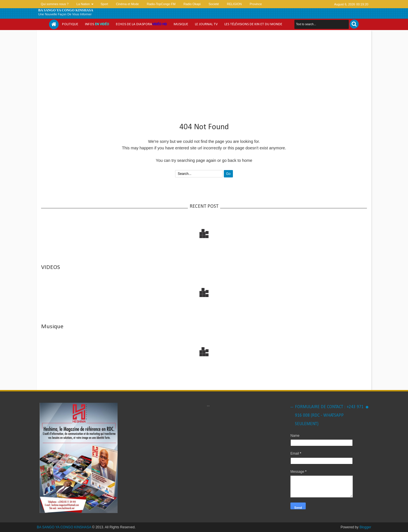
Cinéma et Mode (127, 4)
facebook (322, 4)
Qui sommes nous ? (55, 4)
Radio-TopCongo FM (161, 4)
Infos (97, 24)
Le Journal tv (206, 24)
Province (256, 4)
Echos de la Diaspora (141, 24)
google (329, 4)
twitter (314, 4)
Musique (181, 24)
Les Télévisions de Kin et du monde (253, 24)
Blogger (365, 527)
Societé (214, 4)
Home (54, 24)
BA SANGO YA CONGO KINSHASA (66, 10)
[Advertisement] (204, 74)
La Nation (83, 4)
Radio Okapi (192, 4)
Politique (70, 24)
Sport (104, 4)
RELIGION (234, 4)
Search (354, 24)
